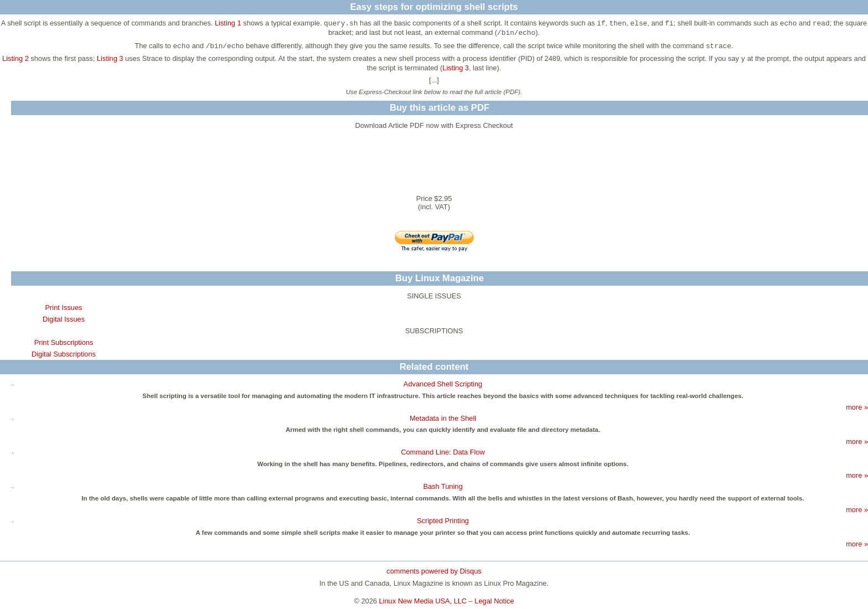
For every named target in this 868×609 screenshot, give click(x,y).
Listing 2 (15, 58)
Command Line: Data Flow (443, 452)
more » (857, 407)
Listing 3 (110, 58)
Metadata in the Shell (443, 418)
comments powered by (434, 571)
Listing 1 (228, 23)
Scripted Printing (443, 521)
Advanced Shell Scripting (443, 384)
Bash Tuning (443, 486)
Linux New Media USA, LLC (423, 601)
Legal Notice (494, 601)
